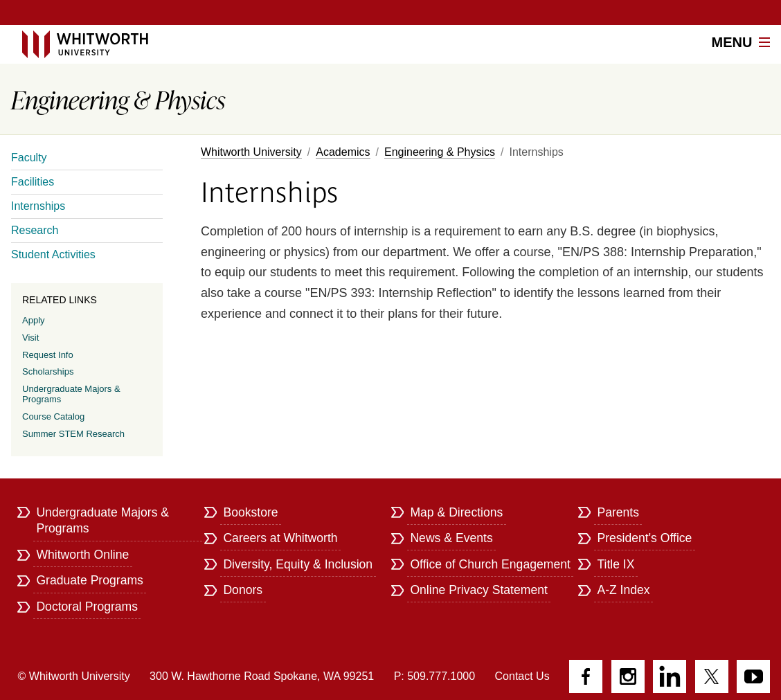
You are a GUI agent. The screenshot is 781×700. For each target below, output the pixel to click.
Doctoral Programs (87, 607)
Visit (30, 338)
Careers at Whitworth (280, 538)
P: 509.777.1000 (434, 676)
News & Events (451, 538)
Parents (618, 512)
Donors (243, 590)
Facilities (33, 182)
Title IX (616, 564)
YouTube (753, 676)
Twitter (712, 676)
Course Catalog (53, 416)
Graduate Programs (90, 580)
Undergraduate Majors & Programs (71, 394)
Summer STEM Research (73, 434)
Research (35, 230)
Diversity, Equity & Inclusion (298, 564)
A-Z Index (623, 590)
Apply (34, 320)
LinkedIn (670, 676)
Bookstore (250, 512)
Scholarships (48, 371)
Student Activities (53, 254)
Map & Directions (456, 512)
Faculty (29, 158)
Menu (741, 42)
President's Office (644, 538)
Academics (343, 152)
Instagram (628, 676)
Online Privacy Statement (479, 590)
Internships (38, 206)
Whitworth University (251, 152)
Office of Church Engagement (490, 564)
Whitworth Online (82, 555)
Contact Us (522, 676)
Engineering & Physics (440, 152)
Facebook (586, 676)
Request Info (48, 355)
